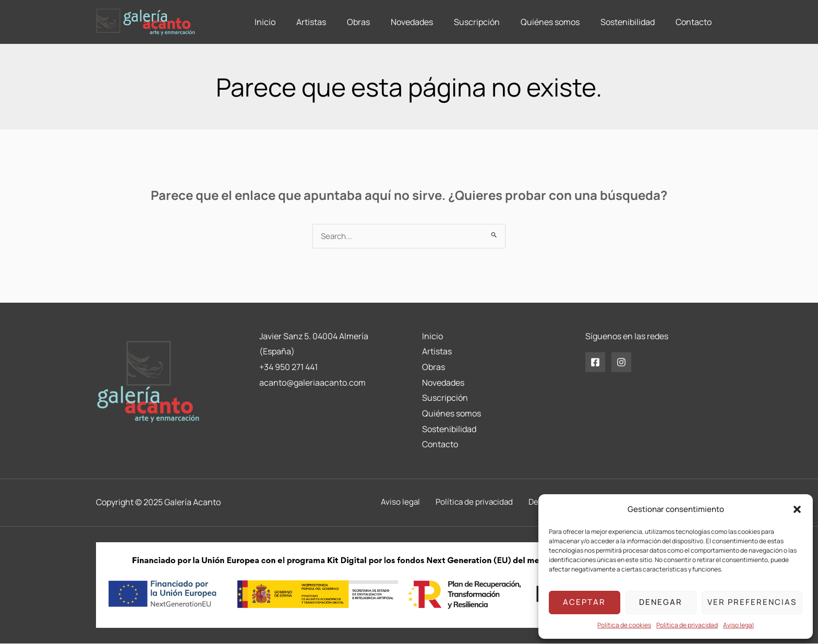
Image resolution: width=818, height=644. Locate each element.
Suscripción (445, 398)
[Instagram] (621, 363)
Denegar (661, 602)
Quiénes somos (452, 414)
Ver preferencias (752, 602)
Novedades (443, 383)
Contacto (440, 445)
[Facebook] (595, 363)
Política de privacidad (687, 625)
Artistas (437, 352)
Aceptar (584, 602)
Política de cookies (624, 625)
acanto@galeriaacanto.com (312, 383)
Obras (434, 367)
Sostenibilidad (449, 430)
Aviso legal (738, 625)
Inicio (432, 337)
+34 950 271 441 (288, 367)
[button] (797, 509)
